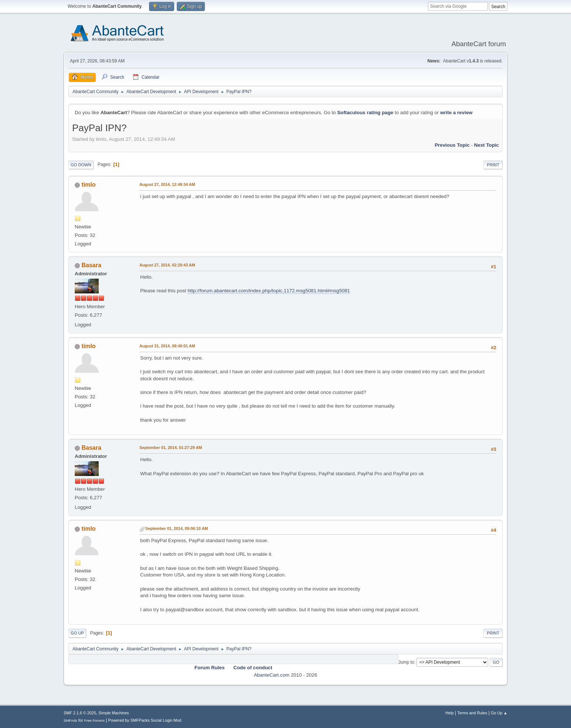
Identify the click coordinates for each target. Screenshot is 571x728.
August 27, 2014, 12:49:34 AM (167, 184)
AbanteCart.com (271, 675)
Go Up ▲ (499, 713)
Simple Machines (114, 713)
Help (450, 713)
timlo (88, 185)
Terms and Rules (472, 713)
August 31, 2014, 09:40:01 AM (167, 346)
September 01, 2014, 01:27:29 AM (171, 448)
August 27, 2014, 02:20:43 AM (167, 265)
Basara (91, 265)
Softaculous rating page (365, 113)
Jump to (406, 662)
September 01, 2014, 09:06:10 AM (177, 528)
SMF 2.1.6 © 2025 (80, 713)
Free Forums (94, 720)
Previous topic (452, 145)
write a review (456, 113)
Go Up (77, 633)
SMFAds (70, 720)
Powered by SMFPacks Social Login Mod (145, 720)
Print (493, 165)
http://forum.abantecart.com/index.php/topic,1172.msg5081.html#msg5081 (269, 291)
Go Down (81, 165)
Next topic (486, 145)
